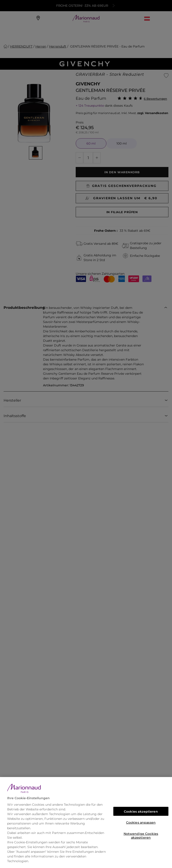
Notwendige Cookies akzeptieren (141, 835)
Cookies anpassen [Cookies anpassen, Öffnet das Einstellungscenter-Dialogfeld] (141, 823)
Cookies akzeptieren (141, 812)
